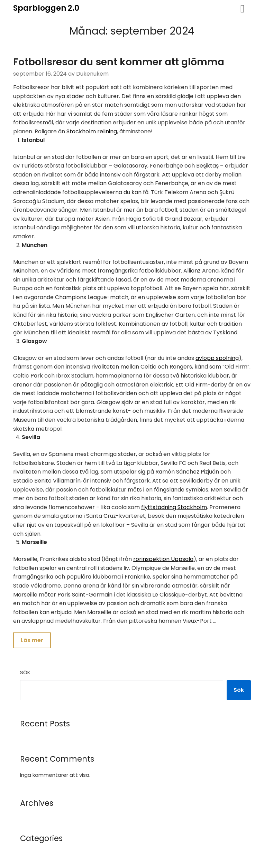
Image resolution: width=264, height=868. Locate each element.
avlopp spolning (217, 358)
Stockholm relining (92, 131)
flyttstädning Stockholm (174, 507)
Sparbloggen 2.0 (46, 8)
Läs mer (32, 641)
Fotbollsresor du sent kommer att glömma (119, 62)
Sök (25, 673)
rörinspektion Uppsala (163, 559)
